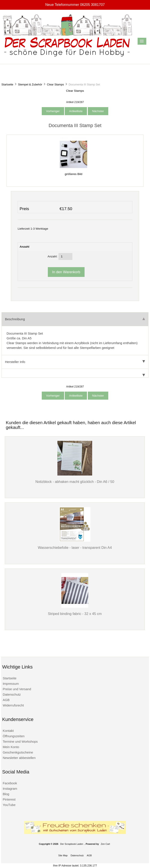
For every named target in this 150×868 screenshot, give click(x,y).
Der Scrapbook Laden (72, 844)
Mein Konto (11, 747)
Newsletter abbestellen (19, 758)
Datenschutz (12, 694)
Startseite (7, 84)
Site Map (63, 855)
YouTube (9, 805)
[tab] (75, 373)
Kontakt (8, 731)
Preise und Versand (17, 689)
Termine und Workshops (20, 741)
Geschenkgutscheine (18, 752)
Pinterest (9, 799)
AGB (6, 700)
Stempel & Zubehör (30, 84)
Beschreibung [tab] (75, 319)
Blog (6, 794)
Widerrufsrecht (13, 705)
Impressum (11, 684)
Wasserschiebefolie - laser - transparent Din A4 (75, 548)
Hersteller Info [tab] (75, 362)
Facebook (10, 783)
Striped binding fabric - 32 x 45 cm (75, 614)
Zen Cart (105, 844)
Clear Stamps (55, 84)
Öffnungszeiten (13, 736)
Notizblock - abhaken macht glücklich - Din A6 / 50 (75, 482)
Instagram (10, 789)
